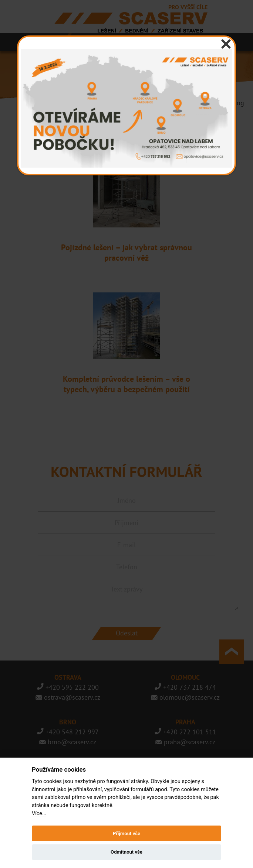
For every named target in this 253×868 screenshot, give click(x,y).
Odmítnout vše (127, 852)
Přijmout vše (127, 833)
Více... (39, 814)
